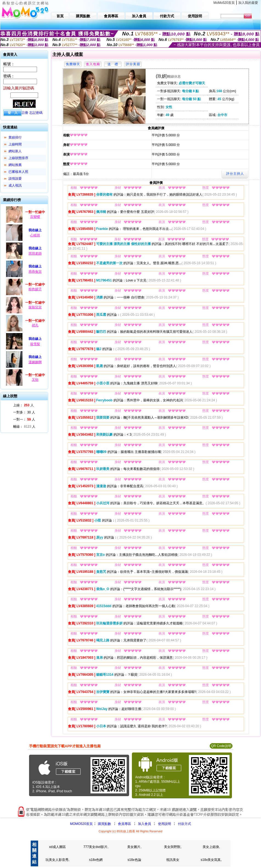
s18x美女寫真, (211, 860)
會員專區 (124, 824)
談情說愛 (15, 179)
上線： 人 (23, 405)
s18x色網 (96, 860)
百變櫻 (35, 217)
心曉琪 (35, 235)
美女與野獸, (173, 847)
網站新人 (15, 151)
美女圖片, (134, 847)
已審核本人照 (18, 172)
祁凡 (35, 325)
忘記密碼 (36, 113)
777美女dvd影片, (96, 847)
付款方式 (185, 824)
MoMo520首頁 (224, 3)
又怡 (35, 380)
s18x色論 (134, 860)
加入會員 (144, 824)
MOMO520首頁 (81, 824)
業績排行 (15, 137)
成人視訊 (15, 185)
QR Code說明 (221, 746)
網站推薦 (15, 165)
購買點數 (104, 824)
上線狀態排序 (18, 158)
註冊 (25, 113)
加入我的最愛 (248, 3)
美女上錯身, (211, 847)
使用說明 (164, 824)
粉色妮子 (35, 289)
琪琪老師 (35, 253)
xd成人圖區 (57, 847)
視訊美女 (173, 860)
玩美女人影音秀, (57, 860)
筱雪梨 (35, 344)
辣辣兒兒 (35, 307)
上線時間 (15, 144)
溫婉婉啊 (35, 362)
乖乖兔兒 (35, 272)
